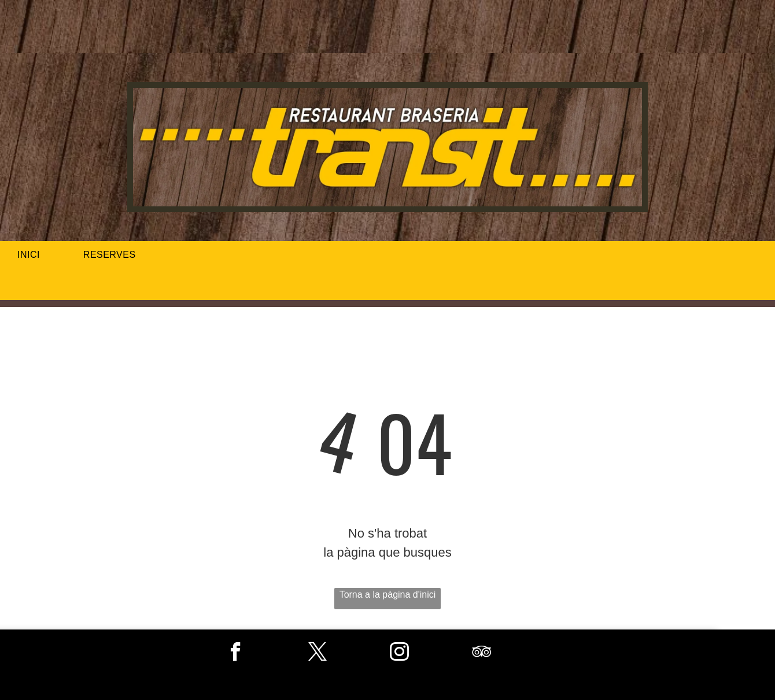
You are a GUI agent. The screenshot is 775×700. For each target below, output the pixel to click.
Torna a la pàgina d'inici (388, 595)
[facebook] (236, 653)
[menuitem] (33, 255)
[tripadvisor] (481, 653)
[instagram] (399, 653)
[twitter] (318, 653)
